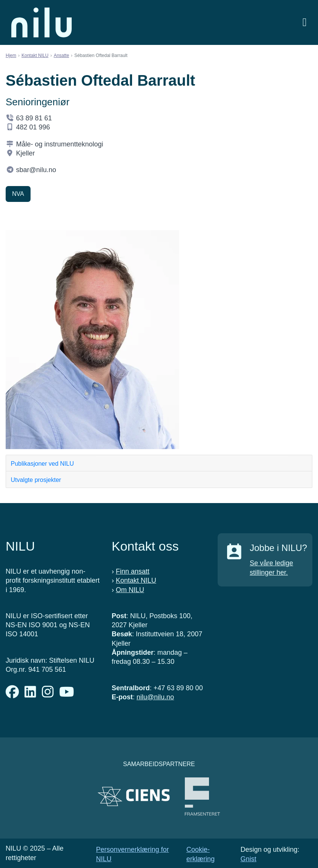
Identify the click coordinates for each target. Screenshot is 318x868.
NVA (18, 194)
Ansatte (61, 55)
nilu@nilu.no (155, 697)
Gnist (248, 859)
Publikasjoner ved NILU (42, 464)
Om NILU (130, 590)
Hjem (11, 55)
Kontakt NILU (35, 55)
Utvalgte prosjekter (36, 480)
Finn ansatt (133, 571)
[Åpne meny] (305, 22)
